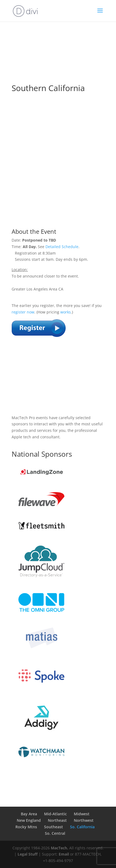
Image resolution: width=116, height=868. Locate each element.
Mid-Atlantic (55, 814)
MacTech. (59, 848)
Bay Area (29, 814)
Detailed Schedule (62, 247)
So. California (82, 827)
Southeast (54, 827)
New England (29, 820)
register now (23, 312)
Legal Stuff (28, 854)
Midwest (82, 814)
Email (64, 854)
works (66, 312)
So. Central (55, 833)
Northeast (57, 820)
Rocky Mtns (26, 827)
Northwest (84, 820)
